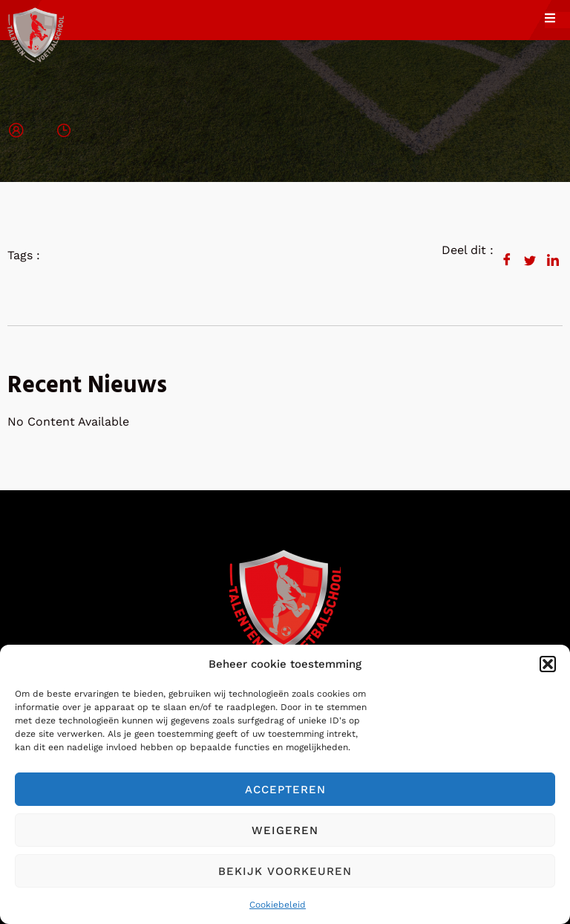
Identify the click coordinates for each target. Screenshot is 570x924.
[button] (548, 664)
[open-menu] (557, 20)
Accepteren (285, 790)
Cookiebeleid (278, 905)
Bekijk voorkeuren (285, 871)
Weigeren (285, 830)
